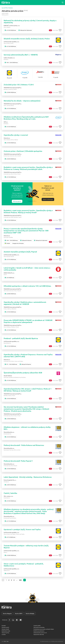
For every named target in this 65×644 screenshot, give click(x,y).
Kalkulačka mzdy (6, 631)
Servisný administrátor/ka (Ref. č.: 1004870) (21, 55)
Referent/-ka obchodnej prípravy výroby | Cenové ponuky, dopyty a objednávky (30, 21)
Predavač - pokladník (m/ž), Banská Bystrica (21, 338)
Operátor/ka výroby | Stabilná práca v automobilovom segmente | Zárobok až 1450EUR (25, 303)
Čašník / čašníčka (10, 493)
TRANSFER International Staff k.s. (13, 88)
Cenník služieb (37, 626)
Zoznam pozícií (5, 627)
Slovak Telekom (8, 376)
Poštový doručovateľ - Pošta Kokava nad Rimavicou (24, 445)
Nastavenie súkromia (39, 634)
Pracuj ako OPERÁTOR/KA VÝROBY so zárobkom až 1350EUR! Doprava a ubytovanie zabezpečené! (28, 321)
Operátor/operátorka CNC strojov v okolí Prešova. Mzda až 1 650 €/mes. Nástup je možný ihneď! (28, 390)
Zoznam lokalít (5, 629)
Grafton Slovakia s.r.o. (9, 58)
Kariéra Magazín (7, 613)
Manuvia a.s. (7, 138)
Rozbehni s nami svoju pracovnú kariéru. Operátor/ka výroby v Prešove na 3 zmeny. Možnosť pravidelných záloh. (28, 168)
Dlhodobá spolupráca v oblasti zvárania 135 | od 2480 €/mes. (28, 286)
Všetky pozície (5, 15)
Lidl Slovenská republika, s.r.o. (11, 42)
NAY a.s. (6, 122)
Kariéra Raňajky (30, 613)
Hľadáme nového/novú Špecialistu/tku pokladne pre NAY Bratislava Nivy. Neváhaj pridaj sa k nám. (26, 118)
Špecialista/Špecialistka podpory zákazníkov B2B (23, 373)
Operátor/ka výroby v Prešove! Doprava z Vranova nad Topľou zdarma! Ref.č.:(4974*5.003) (28, 355)
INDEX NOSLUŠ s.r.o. (9, 273)
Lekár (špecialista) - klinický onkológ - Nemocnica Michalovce (28, 477)
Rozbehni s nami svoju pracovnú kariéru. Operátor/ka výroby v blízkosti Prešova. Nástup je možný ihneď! (28, 211)
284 (20, 580)
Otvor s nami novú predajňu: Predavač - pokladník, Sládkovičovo (24, 565)
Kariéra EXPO (19, 613)
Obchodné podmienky (39, 627)
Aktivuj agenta (17, 201)
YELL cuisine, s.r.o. (8, 496)
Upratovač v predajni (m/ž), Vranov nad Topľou (22, 529)
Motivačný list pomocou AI (40, 633)
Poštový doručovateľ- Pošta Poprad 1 (18, 461)
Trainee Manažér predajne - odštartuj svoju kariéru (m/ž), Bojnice (26, 547)
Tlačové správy (5, 633)
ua (8, 641)
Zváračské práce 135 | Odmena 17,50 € (19, 85)
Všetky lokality (5, 13)
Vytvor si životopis (48, 199)
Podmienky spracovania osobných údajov (44, 629)
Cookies (4, 634)
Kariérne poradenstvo (39, 631)
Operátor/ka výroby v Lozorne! (16, 135)
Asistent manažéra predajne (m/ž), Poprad (20, 252)
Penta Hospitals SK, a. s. (10, 480)
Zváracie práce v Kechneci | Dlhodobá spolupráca (23, 151)
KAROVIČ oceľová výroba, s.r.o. (12, 25)
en (5, 641)
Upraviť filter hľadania (7, 8)
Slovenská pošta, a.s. (9, 432)
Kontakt (4, 626)
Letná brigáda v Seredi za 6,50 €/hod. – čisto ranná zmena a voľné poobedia (27, 269)
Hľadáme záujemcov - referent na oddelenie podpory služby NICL (27, 428)
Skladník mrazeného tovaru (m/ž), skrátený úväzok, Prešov (27, 39)
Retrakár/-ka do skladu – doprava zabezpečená (22, 101)
